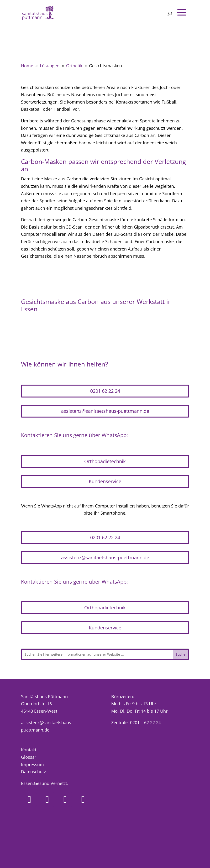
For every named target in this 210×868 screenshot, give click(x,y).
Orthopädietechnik (105, 461)
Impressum (32, 764)
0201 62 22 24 (105, 391)
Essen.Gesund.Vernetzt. (45, 783)
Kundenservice (105, 481)
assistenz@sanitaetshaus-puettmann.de (105, 411)
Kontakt (29, 750)
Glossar (29, 757)
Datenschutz (33, 772)
